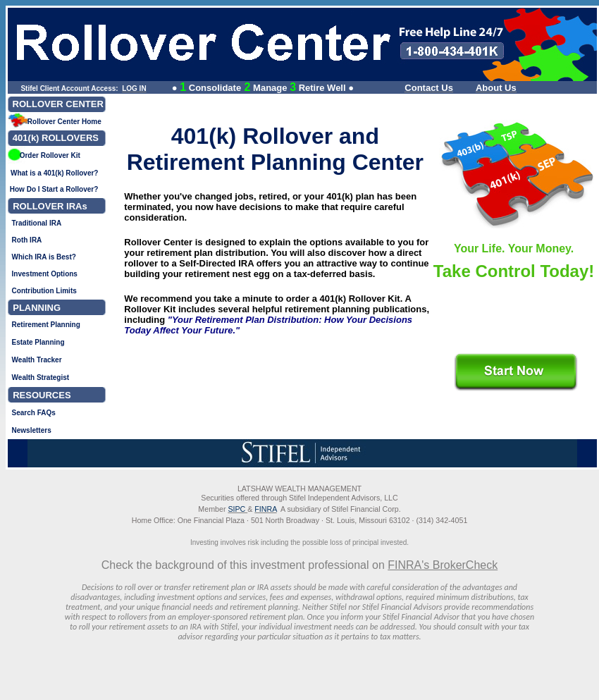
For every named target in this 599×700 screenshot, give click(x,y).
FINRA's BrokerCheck (443, 565)
